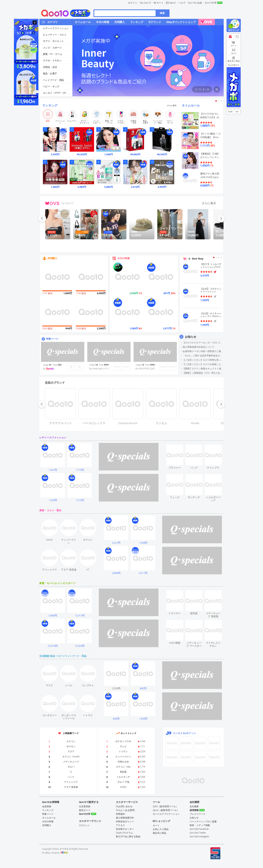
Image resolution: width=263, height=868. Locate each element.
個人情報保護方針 (125, 818)
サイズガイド (234, 65)
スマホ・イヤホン (52, 60)
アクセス (120, 825)
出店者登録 (85, 806)
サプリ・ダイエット (53, 41)
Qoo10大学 (211, 3)
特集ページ (52, 339)
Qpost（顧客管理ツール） (166, 810)
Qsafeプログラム (124, 833)
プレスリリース (198, 814)
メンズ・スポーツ (52, 48)
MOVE (52, 203)
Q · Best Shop (196, 259)
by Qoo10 (67, 203)
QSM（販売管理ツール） (165, 806)
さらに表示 (172, 105)
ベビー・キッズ (51, 86)
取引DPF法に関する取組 (128, 837)
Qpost (173, 3)
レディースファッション (56, 28)
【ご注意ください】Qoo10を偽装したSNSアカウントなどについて (203, 364)
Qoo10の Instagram (199, 837)
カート (160, 3)
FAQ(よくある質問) (125, 810)
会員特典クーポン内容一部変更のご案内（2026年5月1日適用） (203, 351)
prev (42, 218)
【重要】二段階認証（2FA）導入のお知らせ (203, 373)
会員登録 (47, 806)
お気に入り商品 (161, 829)
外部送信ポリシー (125, 822)
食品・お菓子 (50, 73)
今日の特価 (124, 258)
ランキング (50, 105)
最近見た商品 (160, 833)
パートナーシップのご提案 (203, 822)
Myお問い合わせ (124, 806)
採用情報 (194, 810)
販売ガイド (85, 810)
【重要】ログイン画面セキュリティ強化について (203, 369)
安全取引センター (125, 829)
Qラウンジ (84, 825)
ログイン (133, 3)
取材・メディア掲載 (200, 825)
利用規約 (120, 814)
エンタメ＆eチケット (185, 733)
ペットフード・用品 (53, 80)
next (221, 218)
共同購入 (52, 258)
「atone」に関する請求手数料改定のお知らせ (203, 356)
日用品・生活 (50, 67)
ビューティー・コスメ (55, 35)
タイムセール (191, 105)
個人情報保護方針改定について (198, 347)
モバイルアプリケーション (166, 814)
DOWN (237, 111)
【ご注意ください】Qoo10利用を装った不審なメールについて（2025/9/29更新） (203, 360)
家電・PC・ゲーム (52, 54)
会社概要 (194, 806)
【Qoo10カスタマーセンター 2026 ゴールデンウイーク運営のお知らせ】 (203, 343)
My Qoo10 (146, 3)
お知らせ (191, 337)
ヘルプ (182, 3)
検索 (162, 13)
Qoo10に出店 (195, 3)
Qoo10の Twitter (198, 833)
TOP (230, 112)
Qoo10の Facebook (199, 829)
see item (178, 447)
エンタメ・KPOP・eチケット (58, 93)
